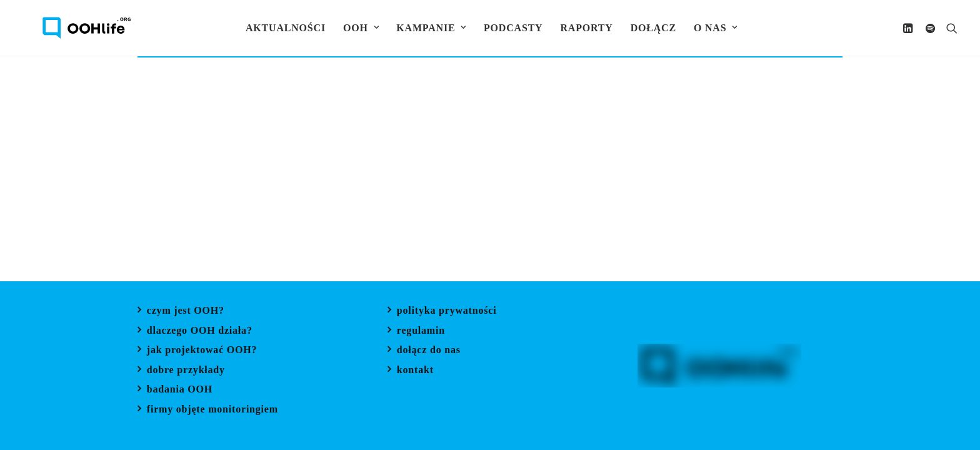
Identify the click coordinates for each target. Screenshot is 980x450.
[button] (910, 28)
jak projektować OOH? (202, 351)
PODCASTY (512, 28)
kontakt (415, 371)
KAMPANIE (430, 28)
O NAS (714, 28)
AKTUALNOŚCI (284, 28)
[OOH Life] (67, 28)
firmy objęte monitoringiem (212, 410)
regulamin (421, 332)
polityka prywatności (447, 312)
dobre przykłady (186, 371)
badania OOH (180, 390)
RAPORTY (585, 28)
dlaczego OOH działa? (200, 332)
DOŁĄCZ (652, 28)
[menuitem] (284, 28)
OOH (359, 28)
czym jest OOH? (186, 312)
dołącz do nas (429, 351)
